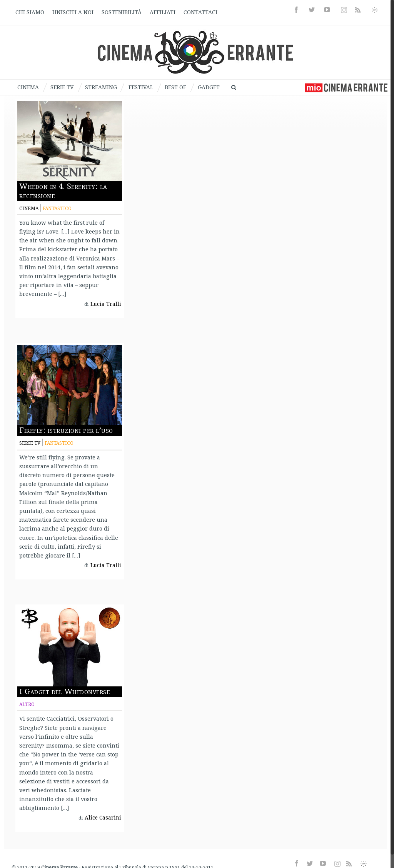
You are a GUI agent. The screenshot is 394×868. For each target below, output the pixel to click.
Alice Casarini (103, 818)
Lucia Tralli (106, 304)
